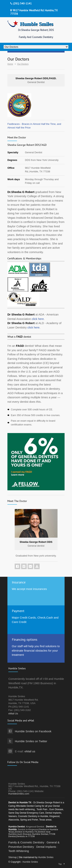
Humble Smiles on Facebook (33, 731)
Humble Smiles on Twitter (31, 741)
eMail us (30, 751)
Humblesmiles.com (19, 794)
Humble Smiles (46, 857)
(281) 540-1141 (21, 3)
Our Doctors (23, 64)
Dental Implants (46, 847)
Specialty (13, 152)
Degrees (12, 160)
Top (60, 864)
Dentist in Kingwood (29, 829)
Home (10, 64)
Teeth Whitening (19, 851)
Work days (14, 179)
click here (38, 319)
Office (11, 168)
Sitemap (13, 857)
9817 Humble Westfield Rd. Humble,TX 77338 (34, 12)
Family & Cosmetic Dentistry (26, 842)
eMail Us (13, 714)
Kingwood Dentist (35, 826)
